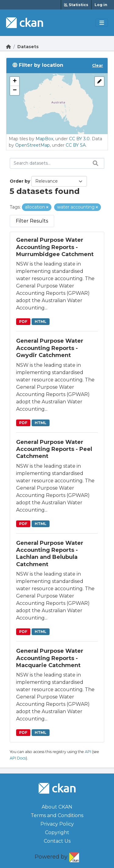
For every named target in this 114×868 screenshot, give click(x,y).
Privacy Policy (57, 824)
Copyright (57, 832)
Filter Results (32, 221)
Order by (20, 181)
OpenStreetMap (33, 145)
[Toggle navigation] (102, 23)
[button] (15, 81)
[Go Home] (9, 47)
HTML (41, 321)
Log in (101, 5)
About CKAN (57, 807)
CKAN (74, 856)
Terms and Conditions (57, 815)
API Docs (18, 758)
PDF (23, 321)
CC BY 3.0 (79, 139)
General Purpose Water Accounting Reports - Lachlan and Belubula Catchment (50, 554)
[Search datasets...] (57, 163)
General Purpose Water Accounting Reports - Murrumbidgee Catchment (55, 247)
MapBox (44, 139)
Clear (98, 65)
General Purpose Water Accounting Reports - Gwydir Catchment (50, 348)
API (88, 752)
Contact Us (57, 841)
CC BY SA (76, 145)
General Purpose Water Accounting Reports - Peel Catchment (54, 449)
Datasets (28, 47)
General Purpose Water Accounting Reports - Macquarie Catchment (50, 658)
